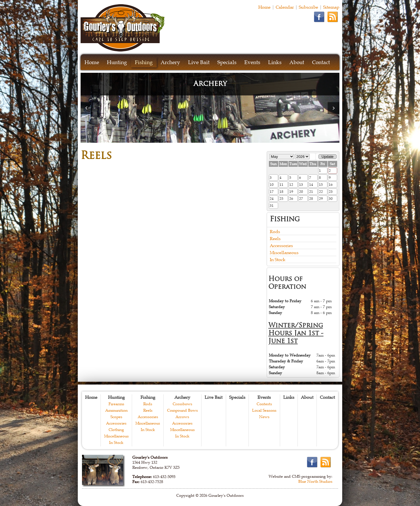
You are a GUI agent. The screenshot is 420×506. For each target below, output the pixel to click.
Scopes (116, 417)
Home (264, 7)
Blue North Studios (315, 481)
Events (252, 62)
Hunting (117, 62)
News (264, 417)
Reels (275, 238)
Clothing (116, 430)
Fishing (144, 62)
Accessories (281, 245)
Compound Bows (182, 410)
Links (275, 62)
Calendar (285, 7)
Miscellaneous (284, 252)
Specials (227, 62)
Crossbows (182, 404)
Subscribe (308, 7)
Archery (170, 62)
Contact (321, 62)
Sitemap (331, 7)
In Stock (278, 259)
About (297, 62)
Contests (264, 404)
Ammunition (116, 410)
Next (334, 108)
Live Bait (199, 62)
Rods (275, 231)
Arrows (182, 417)
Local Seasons (264, 410)
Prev (86, 108)
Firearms (116, 404)
